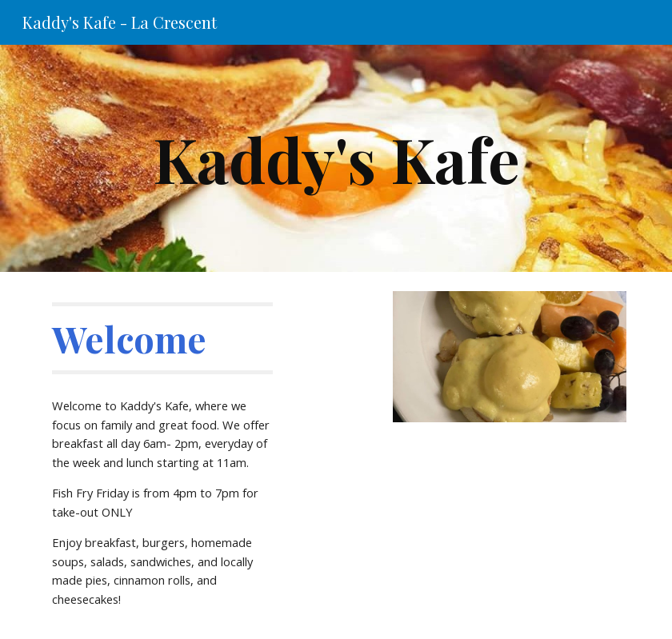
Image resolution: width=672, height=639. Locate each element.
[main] (336, 158)
